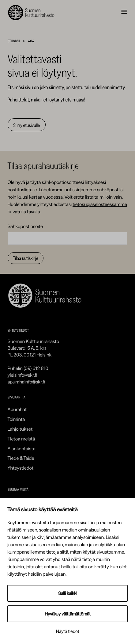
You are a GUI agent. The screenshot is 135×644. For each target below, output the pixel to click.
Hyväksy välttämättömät (68, 614)
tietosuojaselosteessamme (100, 204)
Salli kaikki (68, 593)
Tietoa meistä (21, 439)
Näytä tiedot (68, 631)
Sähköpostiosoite (25, 226)
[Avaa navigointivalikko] (124, 13)
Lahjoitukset (20, 429)
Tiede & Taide (21, 458)
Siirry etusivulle (26, 125)
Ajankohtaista (22, 448)
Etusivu (14, 41)
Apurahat (17, 409)
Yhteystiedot (21, 468)
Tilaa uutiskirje (26, 258)
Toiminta (16, 419)
